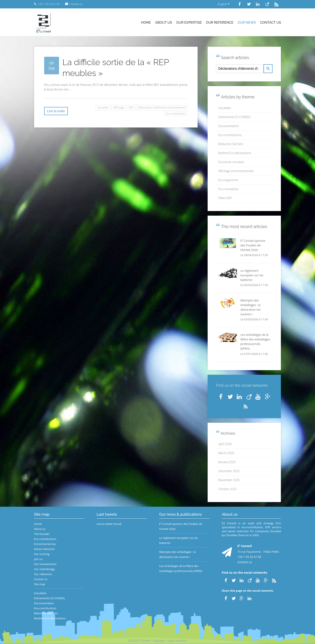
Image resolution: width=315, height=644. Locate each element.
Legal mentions (177, 640)
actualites (103, 108)
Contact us (270, 23)
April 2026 (225, 444)
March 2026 (226, 453)
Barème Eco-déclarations (235, 153)
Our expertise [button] (189, 23)
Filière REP (225, 198)
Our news (247, 23)
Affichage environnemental (236, 171)
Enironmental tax (45, 544)
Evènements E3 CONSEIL (235, 117)
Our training (42, 554)
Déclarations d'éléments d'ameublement (162, 108)
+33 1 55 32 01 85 (249, 557)
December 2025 (229, 471)
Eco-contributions (230, 135)
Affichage (119, 108)
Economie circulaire (231, 162)
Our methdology (44, 569)
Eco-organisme (228, 180)
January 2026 (227, 462)
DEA (131, 108)
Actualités (225, 108)
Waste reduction (44, 549)
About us (164, 23)
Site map (40, 584)
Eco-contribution (176, 114)
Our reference (220, 23)
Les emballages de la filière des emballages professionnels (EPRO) (181, 568)
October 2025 (227, 489)
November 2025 (229, 480)
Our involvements (45, 564)
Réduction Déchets (231, 144)
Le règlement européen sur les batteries (179, 540)
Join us (38, 559)
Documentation (229, 126)
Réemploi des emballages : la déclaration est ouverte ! (178, 554)
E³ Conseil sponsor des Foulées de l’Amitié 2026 (181, 526)
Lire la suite (56, 111)
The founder (42, 534)
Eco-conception (228, 189)
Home (146, 23)
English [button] (224, 4)
